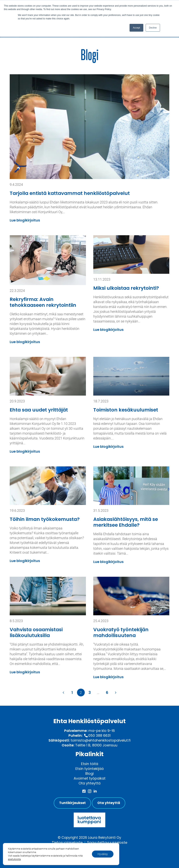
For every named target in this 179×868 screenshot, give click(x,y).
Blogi (89, 773)
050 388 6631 (99, 735)
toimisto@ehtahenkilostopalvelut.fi (101, 740)
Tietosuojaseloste (67, 842)
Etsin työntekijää (89, 769)
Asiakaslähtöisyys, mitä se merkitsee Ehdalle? (126, 522)
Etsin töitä (90, 764)
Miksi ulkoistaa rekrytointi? (126, 288)
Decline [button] (153, 28)
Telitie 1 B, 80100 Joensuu (96, 745)
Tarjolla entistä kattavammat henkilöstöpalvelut (70, 193)
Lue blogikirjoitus (25, 220)
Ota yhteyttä (89, 783)
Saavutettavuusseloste (107, 842)
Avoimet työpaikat (90, 778)
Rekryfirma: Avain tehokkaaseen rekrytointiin (43, 302)
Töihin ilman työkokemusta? (45, 519)
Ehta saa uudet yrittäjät (39, 410)
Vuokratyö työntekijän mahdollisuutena (121, 632)
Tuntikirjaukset (72, 803)
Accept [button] (136, 28)
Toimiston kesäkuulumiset (126, 410)
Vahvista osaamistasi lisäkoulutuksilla (36, 632)
